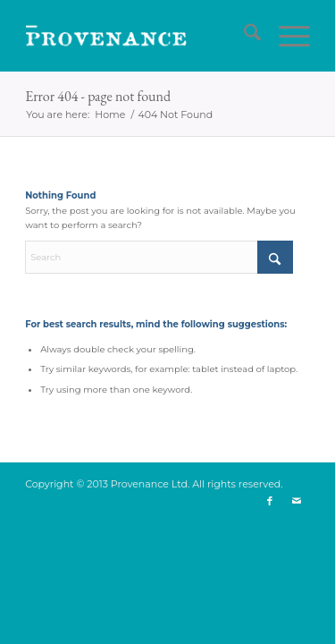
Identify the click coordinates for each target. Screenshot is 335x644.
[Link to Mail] (297, 501)
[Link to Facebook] (270, 501)
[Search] (243, 36)
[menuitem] (243, 36)
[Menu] (285, 36)
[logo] (139, 36)
